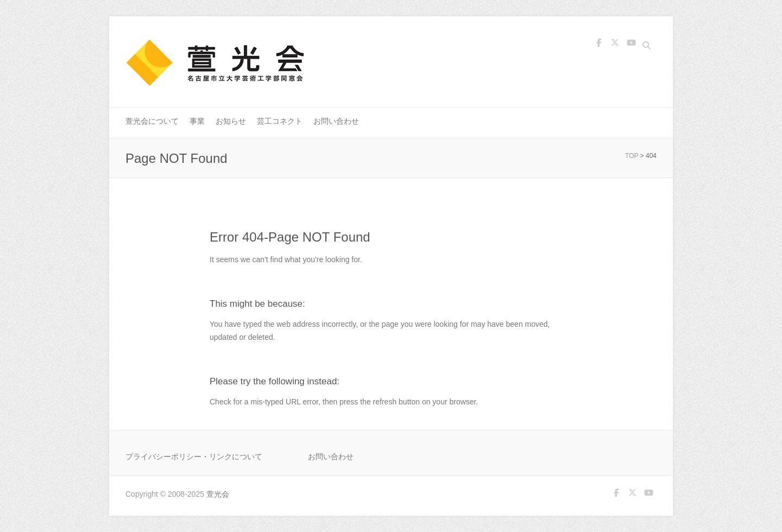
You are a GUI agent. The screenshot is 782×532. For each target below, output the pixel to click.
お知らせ (231, 121)
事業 (197, 121)
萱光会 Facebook (598, 47)
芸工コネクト (280, 121)
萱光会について (152, 121)
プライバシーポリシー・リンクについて (194, 457)
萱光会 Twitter (615, 47)
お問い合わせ (336, 121)
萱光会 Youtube (631, 47)
